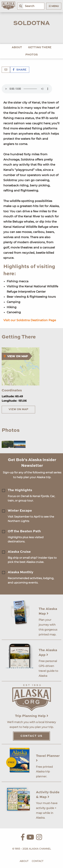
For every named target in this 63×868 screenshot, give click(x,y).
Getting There (40, 48)
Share (20, 70)
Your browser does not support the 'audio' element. (27, 89)
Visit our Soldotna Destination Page (30, 320)
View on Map (18, 409)
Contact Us (32, 736)
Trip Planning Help (32, 716)
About (17, 48)
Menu (54, 6)
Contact (38, 861)
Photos (32, 55)
